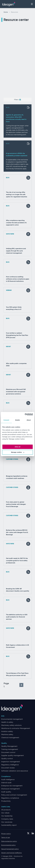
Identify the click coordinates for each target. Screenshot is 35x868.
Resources (14, 12)
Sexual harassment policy (10, 849)
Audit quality (6, 792)
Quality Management (9, 746)
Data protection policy (9, 841)
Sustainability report (9, 825)
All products (6, 810)
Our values (5, 813)
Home (7, 12)
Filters (18, 100)
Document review (8, 768)
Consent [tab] (6, 420)
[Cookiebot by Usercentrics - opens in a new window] (25, 415)
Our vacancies (7, 822)
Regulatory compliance (10, 798)
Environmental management (12, 719)
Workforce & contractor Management (16, 728)
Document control (8, 752)
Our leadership (7, 816)
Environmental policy (8, 845)
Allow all (17, 447)
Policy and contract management (14, 795)
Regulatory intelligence (10, 765)
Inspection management (11, 762)
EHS (3, 716)
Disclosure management (11, 789)
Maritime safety (7, 735)
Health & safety (7, 722)
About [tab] (29, 420)
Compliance (6, 776)
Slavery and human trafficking (11, 853)
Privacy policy (6, 834)
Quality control (7, 759)
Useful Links (6, 807)
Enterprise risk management (12, 786)
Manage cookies (18, 452)
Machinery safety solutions (11, 725)
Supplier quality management (13, 756)
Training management (10, 749)
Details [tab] (18, 420)
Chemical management (10, 738)
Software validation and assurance (15, 771)
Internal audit (6, 783)
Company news (7, 819)
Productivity (6, 801)
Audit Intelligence (8, 780)
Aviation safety (7, 731)
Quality (4, 743)
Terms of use (6, 837)
